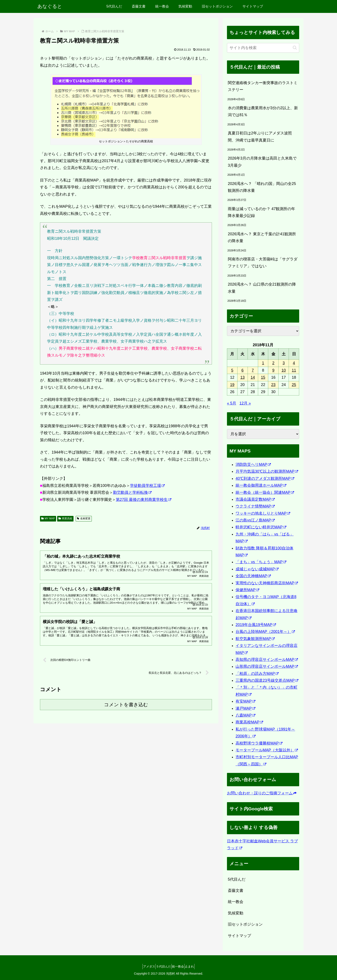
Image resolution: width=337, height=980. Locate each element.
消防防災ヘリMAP (253, 465)
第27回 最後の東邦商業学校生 (144, 500)
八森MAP (245, 715)
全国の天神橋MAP (253, 576)
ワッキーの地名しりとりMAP (263, 513)
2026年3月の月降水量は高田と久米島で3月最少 (262, 162)
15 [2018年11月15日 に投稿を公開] (263, 377)
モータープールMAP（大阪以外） (267, 750)
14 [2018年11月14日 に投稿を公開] (253, 377)
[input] (263, 48)
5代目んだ (237, 879)
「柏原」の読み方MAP (257, 674)
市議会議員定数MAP (255, 499)
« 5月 (232, 403)
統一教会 (236, 902)
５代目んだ (162, 966)
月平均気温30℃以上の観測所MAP (267, 471)
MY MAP (48, 518)
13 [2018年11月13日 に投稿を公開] (242, 377)
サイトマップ (239, 936)
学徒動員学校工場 (147, 486)
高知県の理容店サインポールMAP (267, 660)
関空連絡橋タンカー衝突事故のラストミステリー (263, 86)
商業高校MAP (249, 722)
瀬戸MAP (245, 708)
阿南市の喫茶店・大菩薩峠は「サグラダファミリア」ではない (263, 263)
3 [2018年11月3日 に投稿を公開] (284, 363)
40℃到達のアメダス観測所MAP (265, 478)
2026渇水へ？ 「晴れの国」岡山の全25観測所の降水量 (262, 187)
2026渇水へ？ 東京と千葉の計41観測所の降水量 (262, 237)
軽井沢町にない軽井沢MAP (261, 527)
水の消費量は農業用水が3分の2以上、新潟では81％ (263, 111)
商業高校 (65, 518)
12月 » (245, 403)
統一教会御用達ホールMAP (261, 485)
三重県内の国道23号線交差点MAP (267, 680)
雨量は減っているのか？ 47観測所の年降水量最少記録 (261, 212)
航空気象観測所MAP (255, 639)
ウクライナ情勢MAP (255, 506)
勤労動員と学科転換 (132, 492)
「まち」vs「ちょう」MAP (261, 562)
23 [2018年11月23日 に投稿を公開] (273, 385)
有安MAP (245, 701)
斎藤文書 (236, 891)
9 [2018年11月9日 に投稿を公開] (273, 370)
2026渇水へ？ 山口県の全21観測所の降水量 (262, 288)
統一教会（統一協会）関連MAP (265, 492)
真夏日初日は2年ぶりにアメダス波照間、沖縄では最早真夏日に (260, 137)
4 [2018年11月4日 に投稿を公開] (294, 363)
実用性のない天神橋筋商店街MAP (267, 583)
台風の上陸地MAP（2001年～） (265, 632)
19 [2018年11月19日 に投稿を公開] (232, 385)
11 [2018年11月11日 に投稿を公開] (294, 370)
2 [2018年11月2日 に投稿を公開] (273, 363)
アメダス (144, 966)
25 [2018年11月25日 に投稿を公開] (294, 385)
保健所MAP (247, 590)
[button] (295, 48)
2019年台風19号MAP (256, 625)
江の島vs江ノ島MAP (255, 520)
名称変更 (84, 518)
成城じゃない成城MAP (257, 569)
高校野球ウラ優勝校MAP (259, 743)
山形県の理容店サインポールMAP (267, 666)
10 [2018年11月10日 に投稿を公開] (284, 370)
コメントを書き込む (126, 711)
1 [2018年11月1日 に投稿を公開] (263, 363)
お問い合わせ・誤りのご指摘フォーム (262, 793)
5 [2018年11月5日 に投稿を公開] (232, 370)
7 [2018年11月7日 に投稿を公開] (253, 370)
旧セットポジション (245, 924)
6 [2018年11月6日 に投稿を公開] (242, 370)
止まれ (195, 966)
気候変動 (236, 913)
